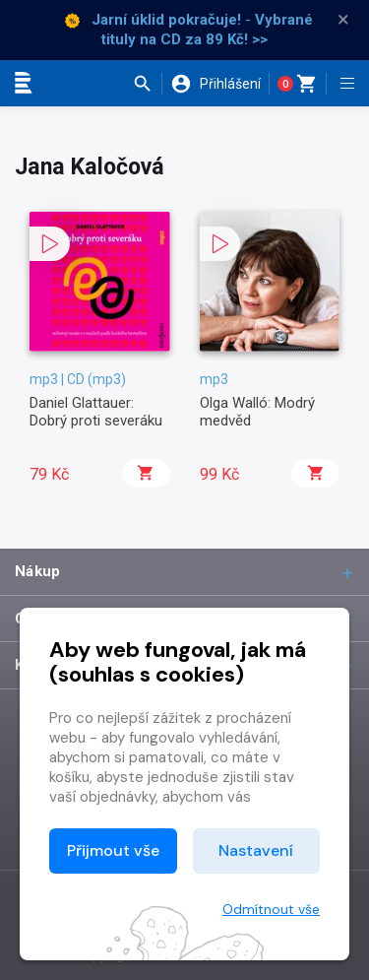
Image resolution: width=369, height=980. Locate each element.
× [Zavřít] (343, 20)
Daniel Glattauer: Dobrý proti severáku (96, 412)
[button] (147, 84)
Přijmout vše (113, 850)
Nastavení (256, 850)
